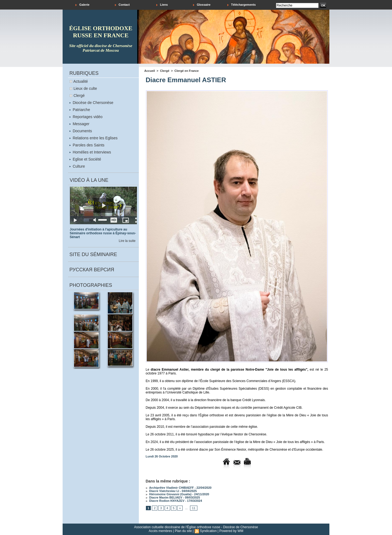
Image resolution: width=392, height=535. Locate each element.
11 (194, 508)
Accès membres (160, 531)
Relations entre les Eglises (94, 138)
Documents (81, 131)
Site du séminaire (93, 254)
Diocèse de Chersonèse (91, 103)
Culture (77, 166)
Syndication (208, 531)
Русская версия (92, 270)
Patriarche (80, 110)
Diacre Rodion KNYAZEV (165, 501)
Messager (79, 124)
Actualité (81, 81)
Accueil (150, 71)
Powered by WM (231, 531)
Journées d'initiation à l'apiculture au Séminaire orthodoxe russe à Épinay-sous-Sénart (103, 233)
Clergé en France (187, 71)
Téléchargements (242, 5)
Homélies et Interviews (90, 152)
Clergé (79, 96)
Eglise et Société (85, 159)
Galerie (82, 5)
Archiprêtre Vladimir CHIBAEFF (170, 488)
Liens (162, 5)
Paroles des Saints (87, 145)
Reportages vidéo (86, 117)
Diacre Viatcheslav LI (162, 491)
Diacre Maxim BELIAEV (164, 497)
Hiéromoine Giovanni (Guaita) (169, 494)
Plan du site (183, 531)
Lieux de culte (85, 88)
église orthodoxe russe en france (101, 32)
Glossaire (202, 5)
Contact (122, 5)
